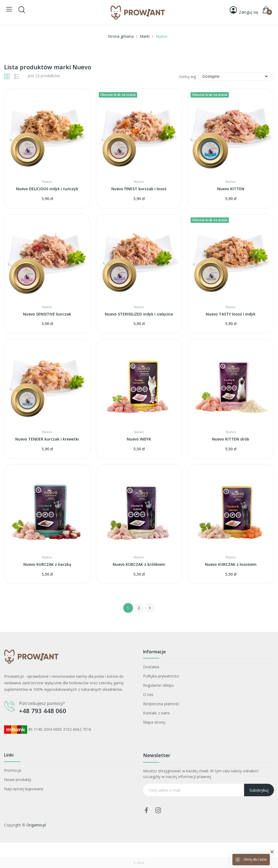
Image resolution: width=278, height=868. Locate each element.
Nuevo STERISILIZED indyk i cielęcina (139, 314)
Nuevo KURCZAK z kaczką (47, 564)
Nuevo (47, 182)
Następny (150, 608)
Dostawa (151, 667)
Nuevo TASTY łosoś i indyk (231, 314)
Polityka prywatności (161, 676)
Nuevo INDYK (139, 439)
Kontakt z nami (156, 713)
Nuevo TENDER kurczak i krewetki (47, 439)
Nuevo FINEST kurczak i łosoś (139, 189)
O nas (148, 694)
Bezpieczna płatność (161, 704)
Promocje (13, 770)
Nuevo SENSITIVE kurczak (47, 314)
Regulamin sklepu (158, 685)
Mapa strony (154, 722)
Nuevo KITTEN (231, 189)
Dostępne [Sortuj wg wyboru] (236, 76)
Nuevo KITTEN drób (231, 439)
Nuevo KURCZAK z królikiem (139, 564)
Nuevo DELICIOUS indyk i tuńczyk (47, 189)
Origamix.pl (36, 825)
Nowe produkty (18, 780)
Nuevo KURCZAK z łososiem (231, 564)
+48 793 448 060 (43, 711)
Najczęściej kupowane (24, 789)
